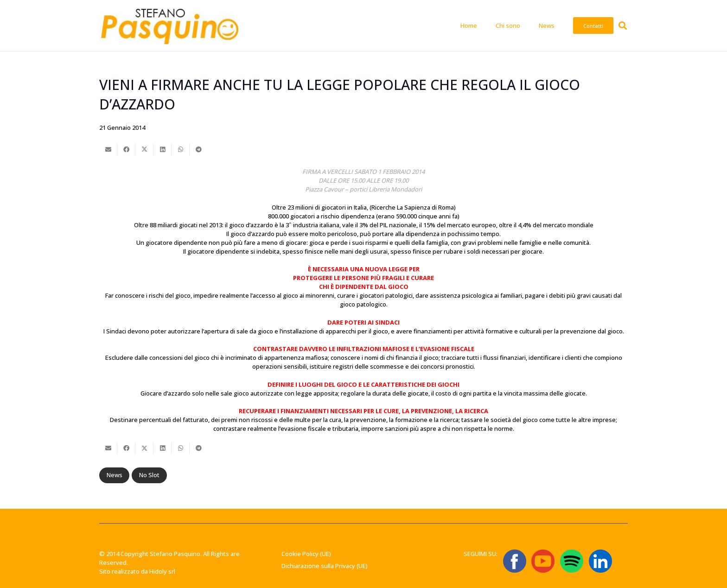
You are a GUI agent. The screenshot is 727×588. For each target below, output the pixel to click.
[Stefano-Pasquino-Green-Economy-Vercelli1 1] (169, 26)
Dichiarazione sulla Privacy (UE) (325, 566)
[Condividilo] (126, 150)
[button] (623, 26)
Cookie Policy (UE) (306, 554)
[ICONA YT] (543, 561)
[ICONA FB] (515, 561)
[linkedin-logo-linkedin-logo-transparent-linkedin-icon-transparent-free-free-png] (600, 561)
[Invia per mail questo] (108, 150)
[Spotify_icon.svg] (572, 561)
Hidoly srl (162, 571)
